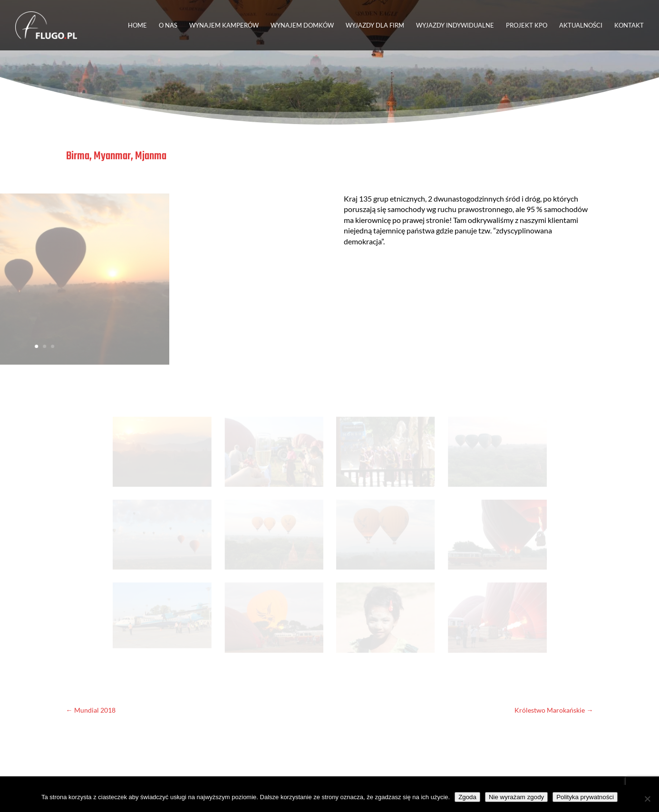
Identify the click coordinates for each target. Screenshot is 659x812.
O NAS (168, 25)
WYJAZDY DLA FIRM (375, 25)
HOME (137, 25)
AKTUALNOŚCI (581, 25)
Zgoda (467, 797)
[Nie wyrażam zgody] (647, 799)
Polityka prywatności (585, 797)
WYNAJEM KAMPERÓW (224, 25)
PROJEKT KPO (527, 25)
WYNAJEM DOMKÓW (302, 25)
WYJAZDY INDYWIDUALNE (455, 25)
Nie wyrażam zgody (516, 797)
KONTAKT (629, 25)
